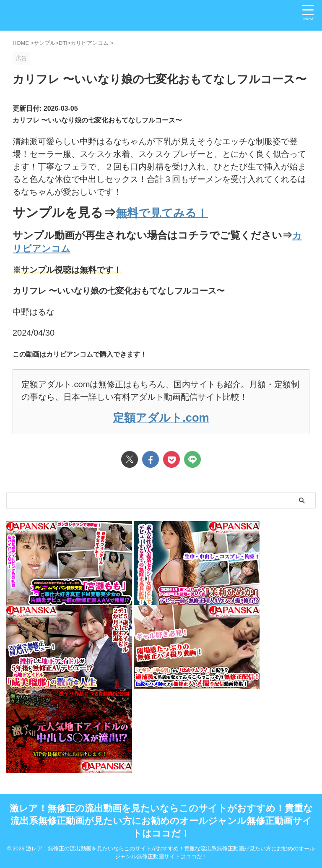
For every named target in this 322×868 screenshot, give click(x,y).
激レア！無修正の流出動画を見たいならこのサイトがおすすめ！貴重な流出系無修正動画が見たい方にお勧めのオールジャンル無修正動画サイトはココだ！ (161, 820)
